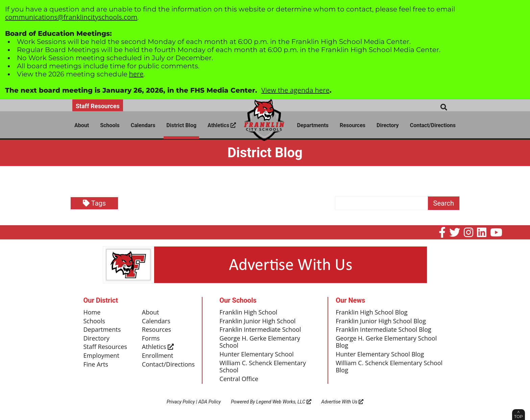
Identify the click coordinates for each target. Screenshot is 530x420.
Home (92, 312)
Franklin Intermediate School (260, 330)
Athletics (222, 125)
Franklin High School (248, 312)
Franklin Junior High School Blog (381, 321)
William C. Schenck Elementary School (263, 367)
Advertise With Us (343, 402)
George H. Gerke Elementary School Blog (386, 342)
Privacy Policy (181, 402)
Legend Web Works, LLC (284, 402)
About (82, 125)
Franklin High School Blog (371, 312)
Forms (151, 339)
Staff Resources (98, 106)
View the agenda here (295, 90)
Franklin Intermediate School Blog (383, 330)
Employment (101, 356)
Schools (110, 125)
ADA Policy (210, 402)
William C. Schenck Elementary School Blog (389, 367)
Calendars (143, 125)
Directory (388, 125)
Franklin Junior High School (257, 321)
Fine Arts (96, 365)
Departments (313, 125)
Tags (94, 203)
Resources (353, 125)
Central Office (239, 379)
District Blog (181, 125)
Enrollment (158, 356)
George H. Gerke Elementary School (260, 342)
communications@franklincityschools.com (71, 17)
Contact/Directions (433, 125)
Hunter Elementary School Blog (380, 354)
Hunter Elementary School (257, 354)
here (136, 74)
